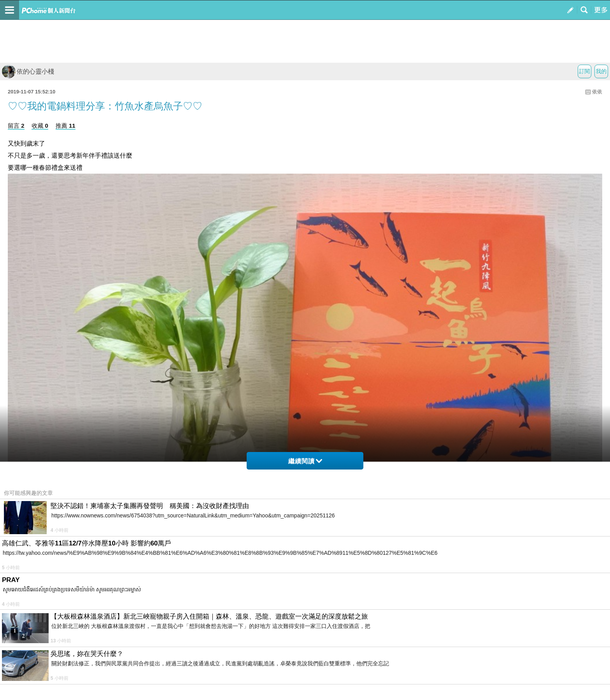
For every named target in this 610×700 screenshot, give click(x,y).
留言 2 (16, 126)
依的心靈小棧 (28, 71)
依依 (597, 92)
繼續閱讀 (305, 461)
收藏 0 (40, 126)
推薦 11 (66, 126)
